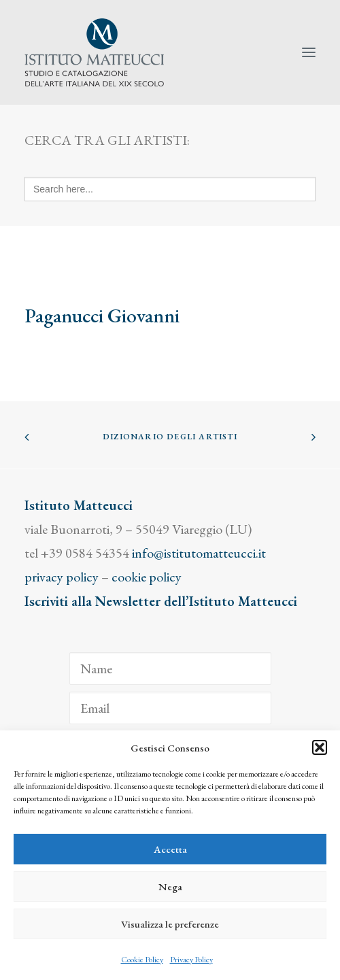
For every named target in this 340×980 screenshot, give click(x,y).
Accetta (170, 849)
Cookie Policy (142, 960)
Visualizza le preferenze (170, 924)
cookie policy (147, 577)
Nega (170, 886)
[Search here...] (170, 189)
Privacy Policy (191, 960)
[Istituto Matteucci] (94, 52)
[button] (320, 747)
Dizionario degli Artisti (170, 437)
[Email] (170, 708)
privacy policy (62, 577)
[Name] (170, 669)
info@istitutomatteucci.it (199, 553)
